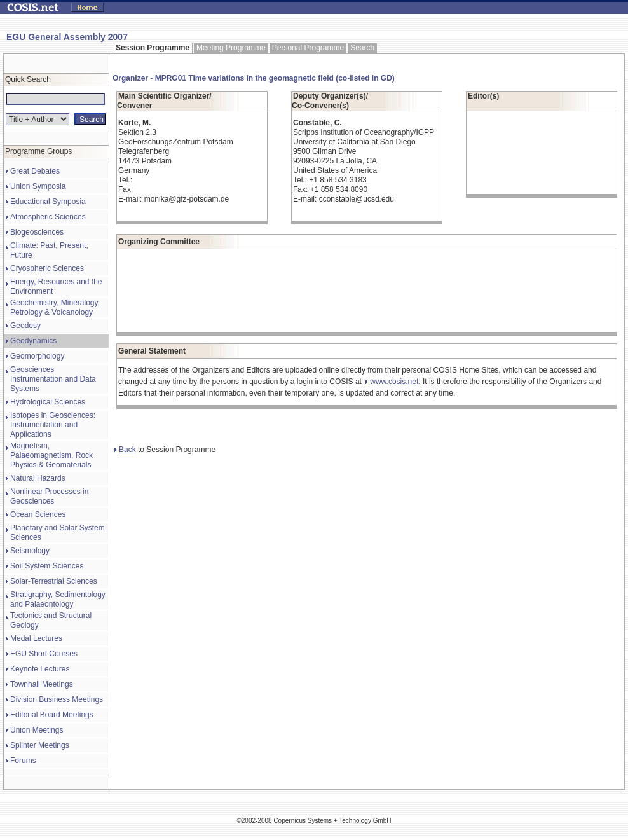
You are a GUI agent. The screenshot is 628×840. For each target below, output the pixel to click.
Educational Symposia (48, 202)
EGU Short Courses (44, 654)
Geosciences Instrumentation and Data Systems (53, 379)
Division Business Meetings (57, 699)
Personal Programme (308, 48)
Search (362, 48)
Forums (23, 761)
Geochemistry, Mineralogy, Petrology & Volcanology (55, 307)
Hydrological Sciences (48, 402)
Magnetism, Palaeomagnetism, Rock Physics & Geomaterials (51, 455)
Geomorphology (37, 356)
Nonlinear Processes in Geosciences (49, 496)
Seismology (30, 551)
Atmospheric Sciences (48, 217)
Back (125, 450)
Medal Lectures (36, 638)
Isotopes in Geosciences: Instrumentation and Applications (53, 425)
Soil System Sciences (47, 566)
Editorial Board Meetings (52, 715)
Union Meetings (37, 730)
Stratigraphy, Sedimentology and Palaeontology (58, 599)
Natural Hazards (38, 478)
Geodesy (25, 326)
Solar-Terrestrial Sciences (54, 581)
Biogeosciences (37, 232)
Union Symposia (38, 186)
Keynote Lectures (40, 669)
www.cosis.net (392, 382)
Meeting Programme (231, 48)
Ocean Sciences (38, 514)
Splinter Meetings (40, 745)
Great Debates (35, 171)
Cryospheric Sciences (47, 268)
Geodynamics (33, 341)
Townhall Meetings (42, 684)
